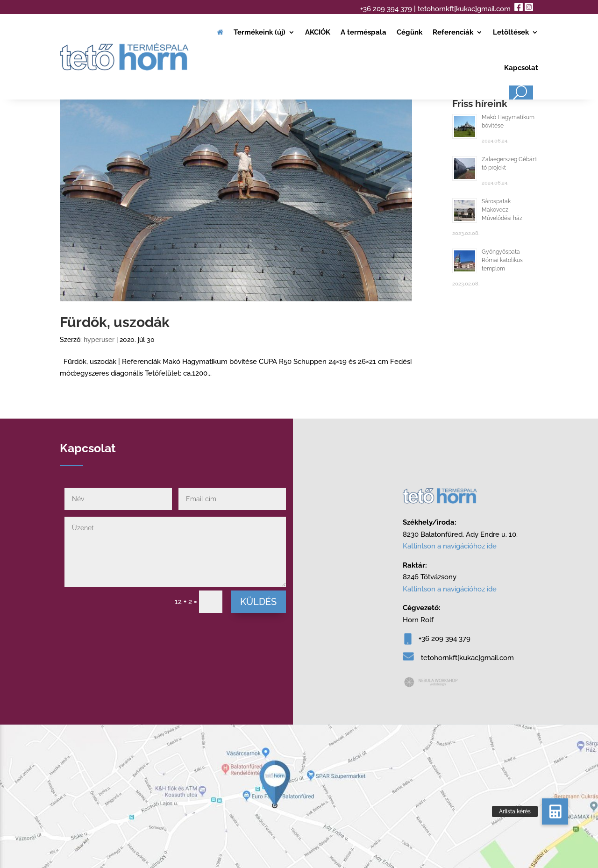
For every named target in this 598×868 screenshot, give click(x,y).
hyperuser (99, 340)
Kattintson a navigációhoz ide (450, 546)
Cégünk (409, 32)
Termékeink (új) (260, 32)
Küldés (258, 602)
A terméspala (363, 32)
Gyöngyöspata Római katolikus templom (502, 260)
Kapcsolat (521, 68)
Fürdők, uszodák (115, 322)
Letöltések (511, 32)
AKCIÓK (318, 32)
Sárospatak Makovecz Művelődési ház (502, 210)
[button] (555, 811)
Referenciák (453, 32)
